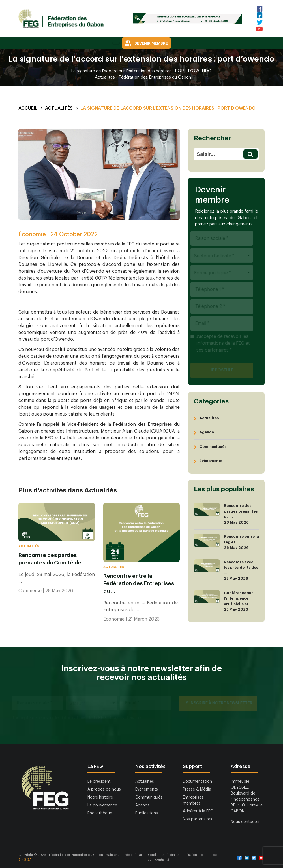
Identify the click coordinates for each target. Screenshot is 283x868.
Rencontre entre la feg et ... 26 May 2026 (226, 542)
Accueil (28, 108)
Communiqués (213, 447)
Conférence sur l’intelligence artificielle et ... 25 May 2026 (223, 601)
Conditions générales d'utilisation (173, 855)
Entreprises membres (193, 800)
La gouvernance (102, 805)
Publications (147, 813)
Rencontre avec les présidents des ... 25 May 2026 (226, 570)
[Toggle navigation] (116, 43)
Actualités (59, 108)
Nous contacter (245, 822)
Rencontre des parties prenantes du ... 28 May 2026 (226, 514)
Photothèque (100, 813)
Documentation (197, 782)
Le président (99, 782)
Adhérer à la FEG (198, 811)
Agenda (207, 432)
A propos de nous (104, 789)
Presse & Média (197, 789)
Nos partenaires (198, 819)
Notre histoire (100, 797)
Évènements (211, 461)
